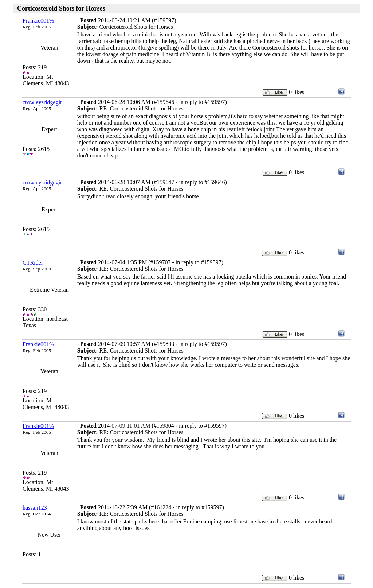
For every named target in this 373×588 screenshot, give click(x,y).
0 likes (297, 92)
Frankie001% (38, 21)
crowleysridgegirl (43, 102)
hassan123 (35, 508)
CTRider (33, 263)
